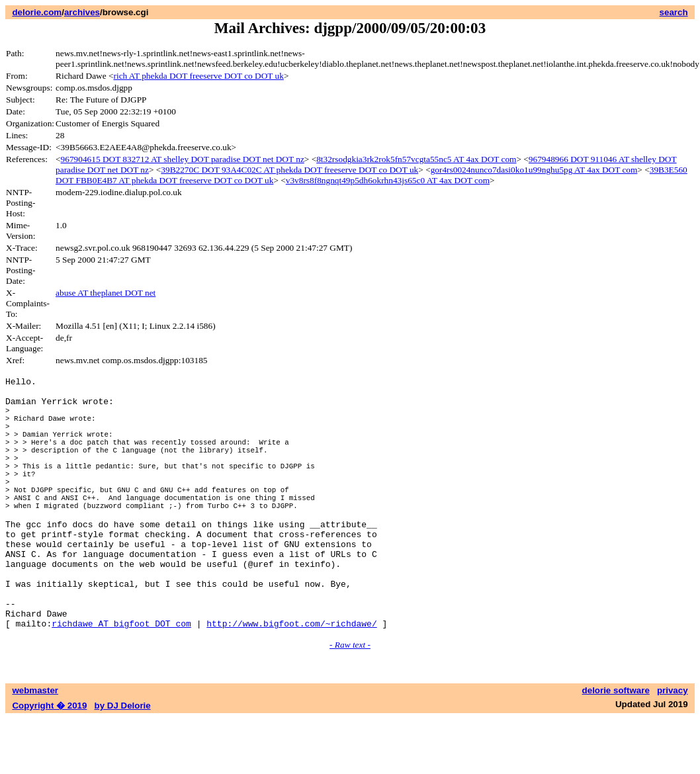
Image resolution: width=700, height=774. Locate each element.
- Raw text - (350, 700)
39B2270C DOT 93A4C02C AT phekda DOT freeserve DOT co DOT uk (289, 170)
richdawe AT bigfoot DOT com (121, 679)
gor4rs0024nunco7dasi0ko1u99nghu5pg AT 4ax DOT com (534, 170)
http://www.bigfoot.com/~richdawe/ (291, 679)
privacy (673, 746)
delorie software (616, 746)
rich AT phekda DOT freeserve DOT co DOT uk (199, 76)
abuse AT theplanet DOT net (106, 293)
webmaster (35, 746)
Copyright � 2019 (49, 761)
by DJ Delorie (123, 761)
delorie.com (37, 12)
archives (82, 12)
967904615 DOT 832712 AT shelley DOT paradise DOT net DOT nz (183, 159)
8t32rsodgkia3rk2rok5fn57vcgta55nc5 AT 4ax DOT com (416, 159)
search (674, 12)
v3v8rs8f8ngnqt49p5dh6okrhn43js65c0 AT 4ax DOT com (388, 180)
